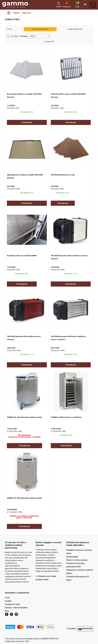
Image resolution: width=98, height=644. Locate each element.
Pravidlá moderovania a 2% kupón (78, 578)
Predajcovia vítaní (13, 604)
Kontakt (8, 601)
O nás (7, 598)
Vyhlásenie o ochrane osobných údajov (80, 572)
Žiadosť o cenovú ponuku (77, 560)
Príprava (16, 13)
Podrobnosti (27, 122)
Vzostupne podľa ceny (40, 29)
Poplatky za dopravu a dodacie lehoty (79, 552)
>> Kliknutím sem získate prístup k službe (46, 578)
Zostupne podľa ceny (75, 29)
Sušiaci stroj (26, 13)
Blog (7, 611)
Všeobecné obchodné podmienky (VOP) (75, 565)
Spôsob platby (72, 557)
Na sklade (13, 36)
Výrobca (24, 36)
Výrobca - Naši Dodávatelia (16, 608)
